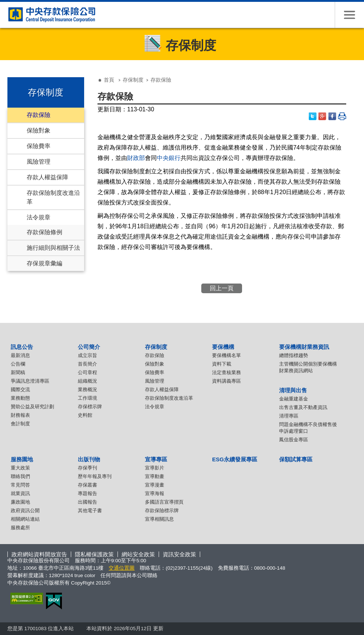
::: (10, 74)
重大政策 (20, 468)
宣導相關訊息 (159, 519)
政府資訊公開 (25, 510)
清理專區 (289, 416)
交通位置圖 (122, 568)
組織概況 (87, 381)
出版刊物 (89, 459)
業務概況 (87, 389)
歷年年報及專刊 (95, 476)
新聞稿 (18, 372)
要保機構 (223, 347)
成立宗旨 (87, 355)
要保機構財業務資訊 (304, 347)
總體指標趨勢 (294, 355)
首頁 (109, 80)
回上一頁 (222, 288)
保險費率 (39, 146)
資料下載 (222, 364)
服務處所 (20, 528)
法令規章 (39, 217)
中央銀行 (169, 158)
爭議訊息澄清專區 (30, 381)
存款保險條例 (44, 232)
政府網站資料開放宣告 (39, 554)
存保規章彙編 (44, 263)
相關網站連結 (25, 519)
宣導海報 (155, 493)
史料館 (85, 415)
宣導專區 (156, 459)
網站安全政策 (138, 554)
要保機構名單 (226, 355)
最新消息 (20, 355)
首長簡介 (87, 364)
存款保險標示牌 (162, 510)
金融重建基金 (294, 399)
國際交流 (20, 389)
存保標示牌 (90, 407)
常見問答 (20, 485)
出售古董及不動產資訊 (303, 407)
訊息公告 (22, 347)
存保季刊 (87, 468)
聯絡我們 (20, 476)
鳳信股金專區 (294, 440)
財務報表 (20, 415)
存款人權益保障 (47, 177)
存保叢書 (87, 485)
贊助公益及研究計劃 (32, 407)
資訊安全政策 (179, 554)
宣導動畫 (155, 476)
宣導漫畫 (155, 485)
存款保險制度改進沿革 (53, 197)
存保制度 (133, 80)
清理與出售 (293, 390)
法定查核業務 (226, 372)
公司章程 (87, 372)
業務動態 (20, 398)
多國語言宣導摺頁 (164, 502)
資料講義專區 (226, 381)
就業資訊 (20, 493)
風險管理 (39, 162)
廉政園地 (20, 502)
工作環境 (87, 398)
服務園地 (22, 459)
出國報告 (87, 502)
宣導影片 (155, 468)
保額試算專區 (296, 459)
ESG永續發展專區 (235, 459)
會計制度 (20, 424)
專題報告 (87, 493)
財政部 (136, 158)
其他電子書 (90, 510)
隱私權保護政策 (94, 554)
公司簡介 (89, 347)
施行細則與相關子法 (53, 248)
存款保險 (39, 115)
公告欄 (18, 364)
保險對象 (39, 130)
